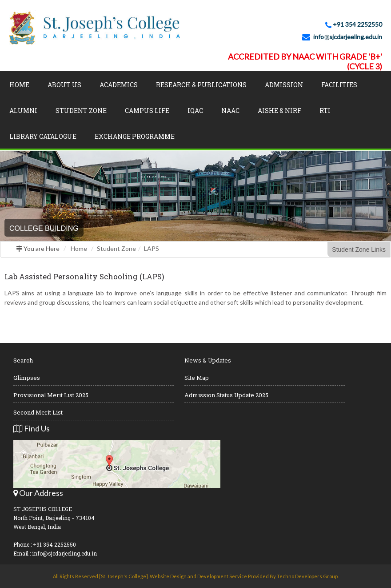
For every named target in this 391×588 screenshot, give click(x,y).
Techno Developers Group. (308, 576)
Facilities (339, 85)
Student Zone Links (359, 250)
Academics (119, 85)
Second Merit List (38, 412)
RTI (325, 111)
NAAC (230, 111)
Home (19, 85)
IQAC (195, 111)
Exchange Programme (135, 136)
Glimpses (27, 378)
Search (23, 360)
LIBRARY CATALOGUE (43, 136)
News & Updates (208, 360)
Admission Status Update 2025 (226, 395)
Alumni (23, 111)
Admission (284, 85)
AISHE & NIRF (279, 111)
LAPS (152, 248)
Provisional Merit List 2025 (51, 395)
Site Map (197, 378)
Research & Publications (201, 85)
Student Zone (81, 111)
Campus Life (147, 111)
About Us (64, 85)
